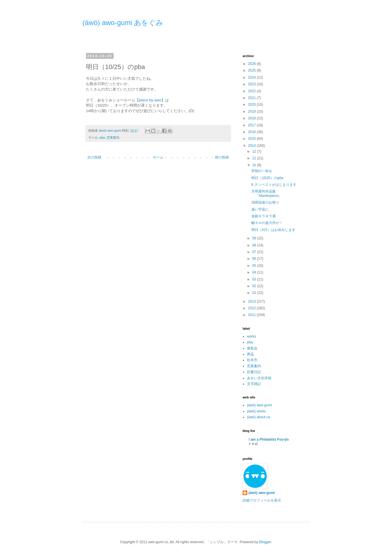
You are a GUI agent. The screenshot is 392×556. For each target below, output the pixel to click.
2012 (252, 308)
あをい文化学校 (259, 378)
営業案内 (113, 137)
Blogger (265, 542)
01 (255, 293)
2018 (252, 118)
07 (255, 252)
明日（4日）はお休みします (273, 230)
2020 (252, 105)
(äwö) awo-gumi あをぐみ (123, 23)
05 (255, 266)
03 (255, 279)
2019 (252, 112)
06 (255, 259)
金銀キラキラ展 (264, 216)
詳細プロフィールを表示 (262, 500)
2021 (252, 98)
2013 (252, 301)
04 (255, 272)
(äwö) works (256, 411)
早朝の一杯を (262, 171)
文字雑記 (254, 384)
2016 (252, 132)
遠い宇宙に (260, 209)
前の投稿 (222, 157)
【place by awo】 (150, 100)
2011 (252, 315)
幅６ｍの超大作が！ (267, 223)
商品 (250, 354)
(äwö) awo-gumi (259, 405)
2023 (252, 84)
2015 (252, 139)
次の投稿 (94, 157)
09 (255, 238)
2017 (252, 125)
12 (255, 151)
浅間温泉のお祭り (265, 202)
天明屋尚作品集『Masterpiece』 (266, 193)
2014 (252, 146)
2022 (252, 91)
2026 (252, 64)
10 (255, 165)
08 (255, 245)
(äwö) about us (258, 417)
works (251, 336)
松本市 (252, 360)
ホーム (158, 157)
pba (102, 137)
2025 (252, 70)
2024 (252, 77)
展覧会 (252, 348)
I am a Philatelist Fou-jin (269, 439)
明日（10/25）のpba (267, 178)
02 (255, 286)
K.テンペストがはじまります (274, 185)
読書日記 (254, 372)
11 (255, 158)
